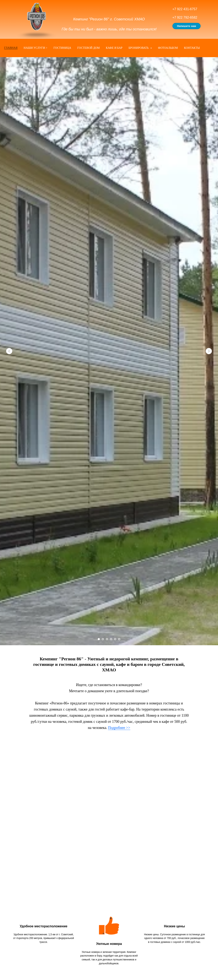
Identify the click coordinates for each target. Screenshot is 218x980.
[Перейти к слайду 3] (107, 639)
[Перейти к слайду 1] (99, 639)
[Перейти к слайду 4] (111, 639)
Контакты (192, 48)
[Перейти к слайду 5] (115, 639)
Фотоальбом (168, 48)
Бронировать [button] (139, 48)
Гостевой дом (89, 48)
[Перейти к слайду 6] (119, 639)
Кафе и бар (114, 48)
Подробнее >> (119, 728)
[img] (36, 17)
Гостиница (62, 48)
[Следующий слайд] (209, 351)
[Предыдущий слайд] (9, 351)
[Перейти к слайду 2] (103, 639)
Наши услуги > (36, 48)
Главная (11, 48)
